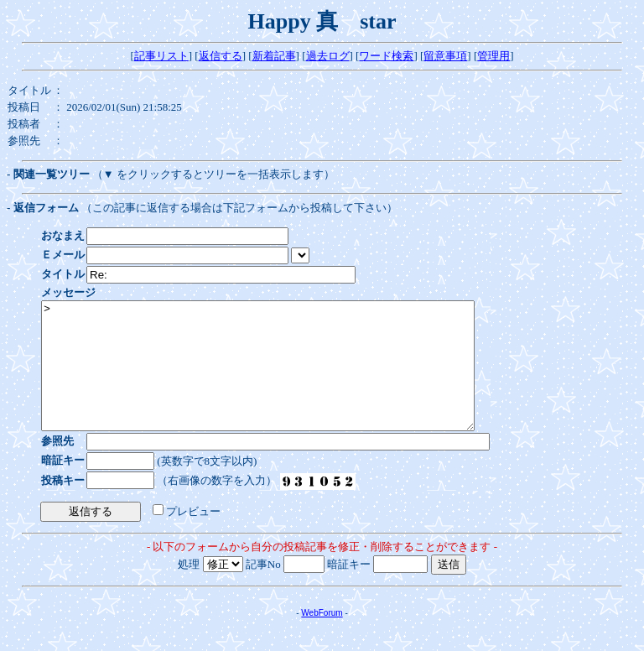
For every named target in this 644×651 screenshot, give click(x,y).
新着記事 (274, 56)
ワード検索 (386, 56)
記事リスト (161, 56)
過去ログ (328, 56)
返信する (221, 56)
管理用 (493, 56)
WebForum (322, 638)
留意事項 (445, 56)
